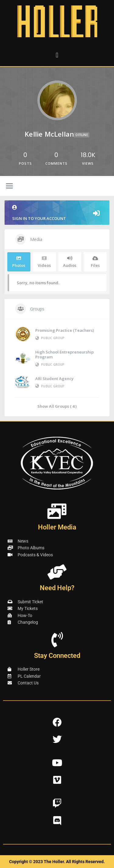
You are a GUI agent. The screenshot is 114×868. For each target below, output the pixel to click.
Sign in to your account (57, 213)
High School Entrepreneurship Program (64, 354)
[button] (57, 55)
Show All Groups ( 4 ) (57, 406)
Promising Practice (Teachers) (65, 330)
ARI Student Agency (54, 378)
